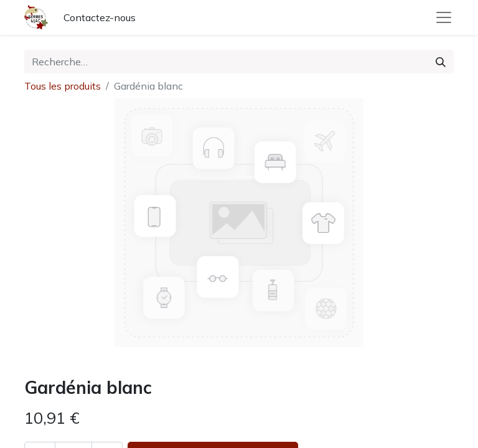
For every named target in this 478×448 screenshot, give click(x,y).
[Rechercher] (441, 62)
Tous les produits (63, 86)
